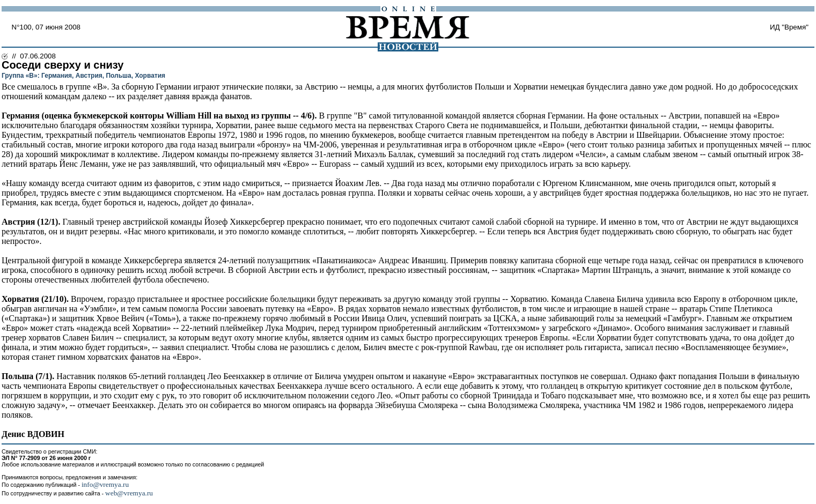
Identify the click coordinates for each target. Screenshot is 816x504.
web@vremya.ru (129, 493)
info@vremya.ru (105, 484)
